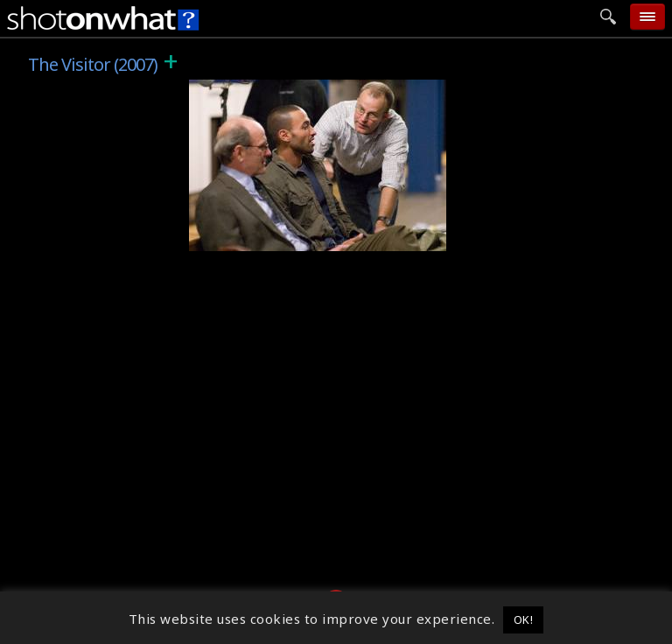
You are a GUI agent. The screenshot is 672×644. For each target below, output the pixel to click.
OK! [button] (524, 619)
